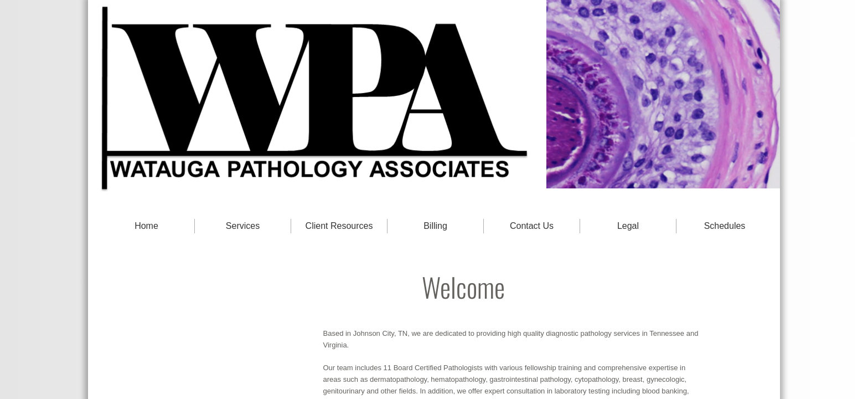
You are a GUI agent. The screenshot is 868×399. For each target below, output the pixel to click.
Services (243, 226)
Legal (628, 226)
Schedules (725, 226)
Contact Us (532, 226)
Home (146, 226)
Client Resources (339, 226)
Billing (435, 226)
